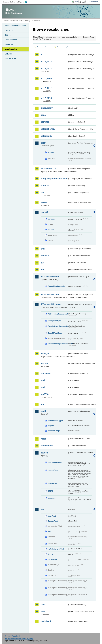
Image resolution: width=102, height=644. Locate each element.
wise (43, 612)
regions (51, 426)
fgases (44, 202)
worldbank (46, 621)
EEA (16, 2)
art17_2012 (46, 88)
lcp (42, 404)
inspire (44, 363)
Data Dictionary (25, 21)
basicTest (52, 516)
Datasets (9, 30)
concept (51, 219)
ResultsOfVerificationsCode (58, 326)
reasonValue (53, 470)
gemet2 (44, 212)
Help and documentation (15, 26)
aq (42, 55)
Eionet (15, 21)
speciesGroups (54, 431)
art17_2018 (46, 98)
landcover (46, 373)
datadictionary (48, 129)
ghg (43, 249)
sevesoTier (52, 483)
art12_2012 (46, 62)
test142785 (52, 559)
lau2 (43, 387)
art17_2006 (46, 78)
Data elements (11, 40)
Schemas (9, 44)
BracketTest (53, 521)
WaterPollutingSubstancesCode (58, 344)
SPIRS (50, 491)
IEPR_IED (45, 354)
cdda (43, 115)
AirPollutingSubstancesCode (58, 314)
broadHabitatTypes (56, 421)
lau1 (43, 380)
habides (45, 256)
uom (43, 605)
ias (42, 263)
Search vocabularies (44, 47)
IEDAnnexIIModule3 (51, 294)
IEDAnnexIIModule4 (51, 304)
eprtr (43, 143)
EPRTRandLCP (48, 169)
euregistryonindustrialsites (54, 179)
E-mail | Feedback (13, 636)
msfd (43, 411)
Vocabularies (11, 49)
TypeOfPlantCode (55, 333)
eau (49, 531)
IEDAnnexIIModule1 (51, 277)
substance (52, 498)
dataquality (46, 136)
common (45, 122)
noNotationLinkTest (56, 549)
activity (51, 152)
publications (47, 446)
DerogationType (54, 321)
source (51, 230)
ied (42, 270)
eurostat (45, 186)
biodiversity (47, 108)
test (42, 509)
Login (76, 2)
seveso (44, 453)
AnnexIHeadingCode (56, 286)
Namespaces (10, 58)
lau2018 (45, 394)
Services (9, 54)
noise (43, 439)
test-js (50, 554)
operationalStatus (55, 462)
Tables (8, 35)
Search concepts (63, 47)
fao (42, 193)
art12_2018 (46, 69)
